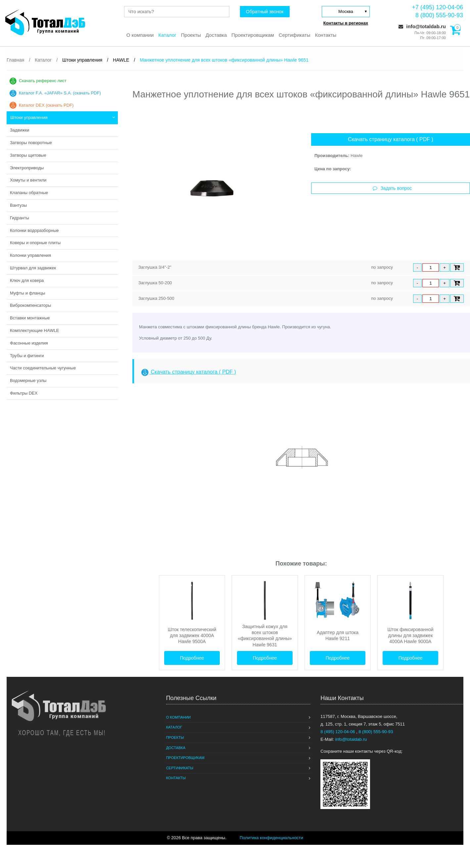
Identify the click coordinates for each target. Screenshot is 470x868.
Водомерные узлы (28, 380)
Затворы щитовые (28, 155)
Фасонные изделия (29, 343)
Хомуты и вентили (28, 180)
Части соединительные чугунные (43, 368)
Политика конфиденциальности (271, 838)
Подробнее (192, 658)
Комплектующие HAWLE (34, 330)
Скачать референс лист (43, 81)
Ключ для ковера (27, 280)
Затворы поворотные (31, 143)
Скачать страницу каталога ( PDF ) (391, 139)
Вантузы (18, 205)
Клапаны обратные (29, 193)
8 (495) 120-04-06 (338, 732)
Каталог (167, 35)
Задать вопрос (392, 188)
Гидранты (20, 218)
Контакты (326, 35)
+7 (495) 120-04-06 (437, 7)
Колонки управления (30, 255)
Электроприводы (27, 168)
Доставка (216, 35)
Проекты (191, 35)
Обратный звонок (265, 12)
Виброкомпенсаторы (30, 305)
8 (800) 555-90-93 (439, 15)
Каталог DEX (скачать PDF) (46, 105)
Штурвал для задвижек (33, 268)
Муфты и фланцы (28, 293)
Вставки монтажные (30, 318)
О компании (140, 35)
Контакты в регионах (346, 23)
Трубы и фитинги (27, 356)
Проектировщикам (253, 35)
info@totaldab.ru (422, 26)
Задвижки (20, 130)
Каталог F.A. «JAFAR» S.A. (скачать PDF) (60, 93)
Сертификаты (295, 35)
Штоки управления (29, 117)
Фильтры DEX (24, 393)
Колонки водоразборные (34, 230)
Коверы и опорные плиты (35, 243)
